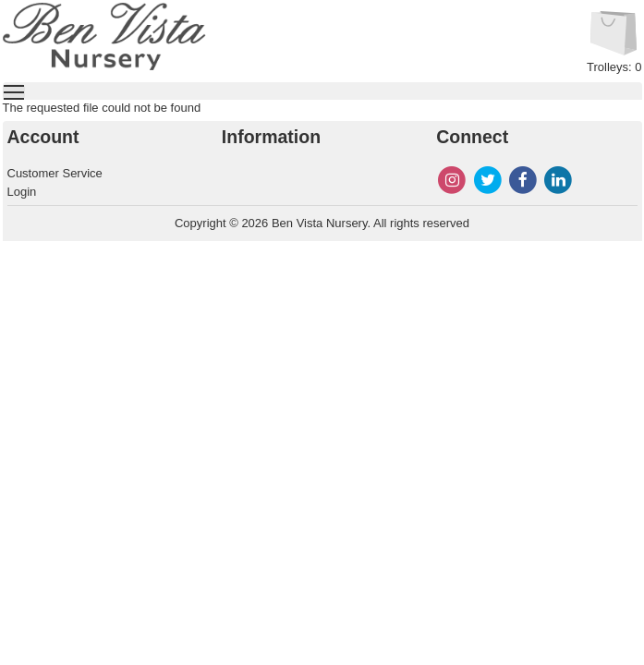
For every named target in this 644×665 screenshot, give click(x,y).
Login (22, 192)
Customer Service (55, 173)
